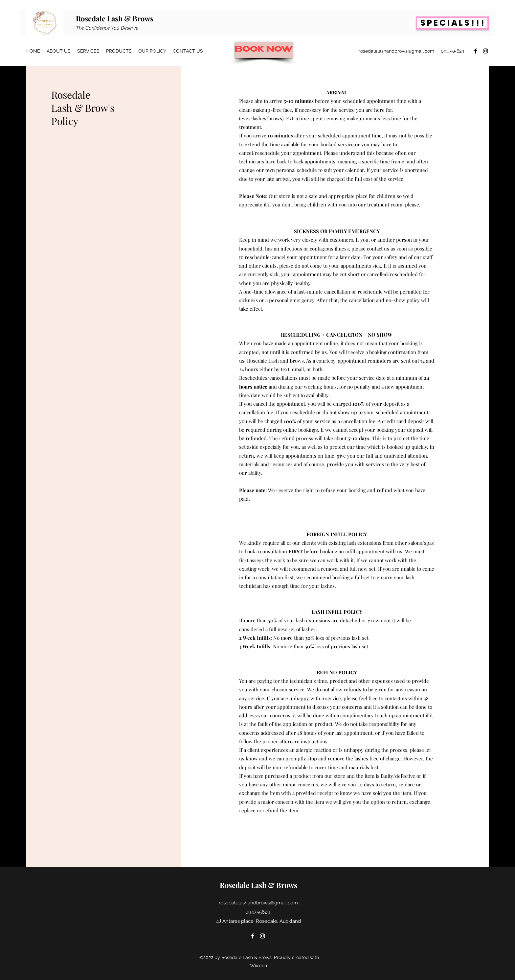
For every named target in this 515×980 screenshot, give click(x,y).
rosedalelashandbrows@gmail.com (396, 51)
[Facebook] (476, 51)
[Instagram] (485, 51)
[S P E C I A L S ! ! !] (452, 23)
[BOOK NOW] (264, 50)
